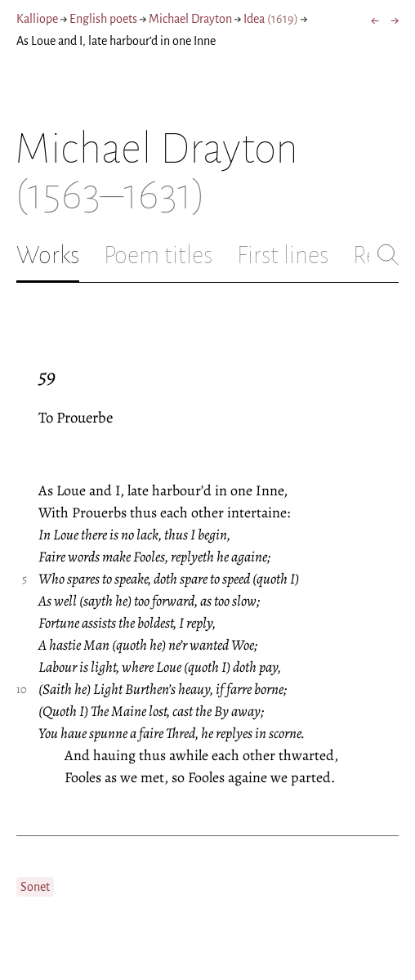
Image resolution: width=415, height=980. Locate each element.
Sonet (35, 887)
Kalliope (37, 19)
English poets (103, 19)
